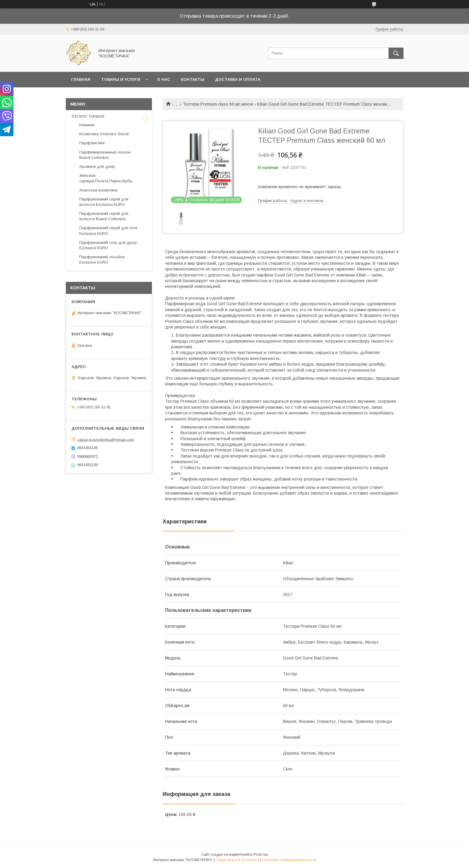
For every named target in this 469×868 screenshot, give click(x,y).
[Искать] (396, 53)
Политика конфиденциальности (289, 860)
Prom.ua (261, 855)
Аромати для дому (97, 167)
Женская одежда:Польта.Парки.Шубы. (106, 178)
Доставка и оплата (238, 79)
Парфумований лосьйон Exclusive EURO (102, 260)
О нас (164, 79)
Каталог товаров (88, 116)
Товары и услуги (121, 79)
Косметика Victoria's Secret (104, 134)
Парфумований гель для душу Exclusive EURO (108, 245)
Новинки (87, 125)
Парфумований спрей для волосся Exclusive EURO (104, 202)
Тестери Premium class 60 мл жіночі (218, 104)
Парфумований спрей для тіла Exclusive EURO (108, 231)
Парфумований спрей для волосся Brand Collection (104, 216)
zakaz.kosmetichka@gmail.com (106, 439)
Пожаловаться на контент (237, 860)
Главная (81, 79)
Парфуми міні (92, 143)
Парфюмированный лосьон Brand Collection (105, 155)
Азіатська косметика (98, 190)
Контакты (193, 79)
